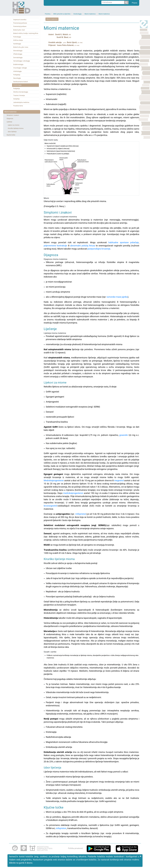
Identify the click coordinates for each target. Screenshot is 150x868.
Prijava (134, 3)
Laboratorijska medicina (21, 102)
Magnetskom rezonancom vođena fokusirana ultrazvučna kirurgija (77, 742)
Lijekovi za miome (14, 125)
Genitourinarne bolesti (21, 82)
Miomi (91, 202)
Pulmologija (17, 37)
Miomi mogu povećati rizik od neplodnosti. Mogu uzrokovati (76, 242)
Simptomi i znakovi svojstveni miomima (91, 225)
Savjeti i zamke (91, 656)
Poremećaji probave (20, 26)
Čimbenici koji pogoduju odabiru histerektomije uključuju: (70, 679)
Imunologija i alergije (20, 68)
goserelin (124, 435)
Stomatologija (18, 51)
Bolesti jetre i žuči (19, 30)
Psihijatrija (17, 75)
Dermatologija (18, 58)
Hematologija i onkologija (22, 61)
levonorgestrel (50, 506)
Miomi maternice (90, 14)
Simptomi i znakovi (13, 115)
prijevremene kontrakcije (55, 246)
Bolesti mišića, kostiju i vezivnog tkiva (26, 33)
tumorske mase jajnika (117, 297)
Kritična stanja (18, 40)
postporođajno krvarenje (99, 249)
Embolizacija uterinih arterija (59, 747)
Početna (48, 14)
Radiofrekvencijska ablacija (58, 737)
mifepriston (81, 514)
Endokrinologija (18, 64)
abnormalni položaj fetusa (83, 246)
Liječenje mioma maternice (91, 353)
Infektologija (17, 71)
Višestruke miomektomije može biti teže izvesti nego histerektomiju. (78, 692)
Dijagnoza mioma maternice (91, 266)
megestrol (119, 480)
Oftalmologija (18, 54)
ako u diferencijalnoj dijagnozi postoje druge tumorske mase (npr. (76, 297)
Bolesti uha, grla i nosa (21, 47)
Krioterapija (51, 732)
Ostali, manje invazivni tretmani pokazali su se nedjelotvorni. (74, 697)
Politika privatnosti (75, 848)
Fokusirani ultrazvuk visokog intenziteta (64, 727)
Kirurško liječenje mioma (16, 128)
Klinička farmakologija (21, 92)
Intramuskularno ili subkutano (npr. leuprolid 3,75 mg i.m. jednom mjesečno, (83, 435)
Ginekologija (77, 14)
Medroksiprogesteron (54, 480)
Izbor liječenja (12, 132)
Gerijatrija (16, 99)
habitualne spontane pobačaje (124, 242)
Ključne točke (11, 135)
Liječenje (9, 122)
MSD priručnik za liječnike (62, 14)
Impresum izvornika (20, 20)
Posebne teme (18, 106)
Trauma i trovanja (19, 95)
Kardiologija (17, 44)
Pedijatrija (17, 89)
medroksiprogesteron (73, 493)
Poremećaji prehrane (20, 23)
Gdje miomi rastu (91, 167)
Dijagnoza (10, 119)
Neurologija (17, 78)
